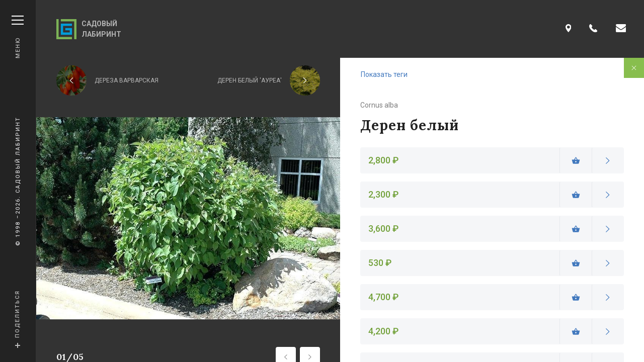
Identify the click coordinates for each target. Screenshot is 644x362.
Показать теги (384, 74)
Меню (18, 37)
